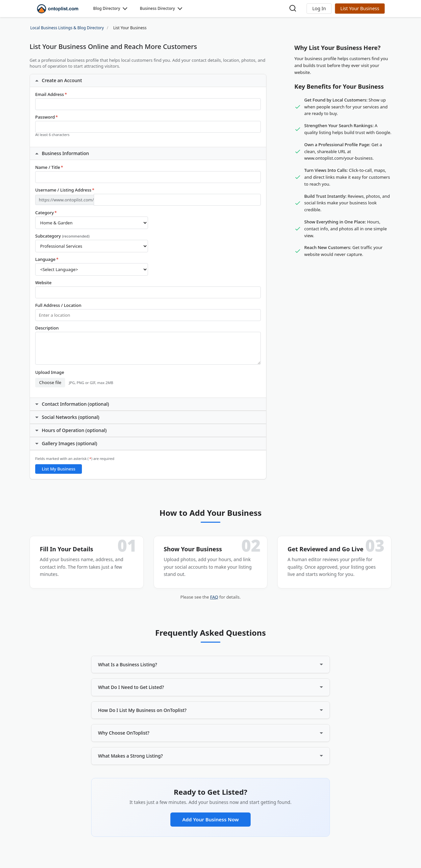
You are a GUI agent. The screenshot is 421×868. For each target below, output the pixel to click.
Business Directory (157, 8)
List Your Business (360, 8)
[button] (319, 9)
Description (47, 328)
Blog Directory (107, 8)
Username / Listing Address (65, 190)
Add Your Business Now (210, 819)
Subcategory (62, 236)
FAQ (214, 597)
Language (47, 259)
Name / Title (49, 167)
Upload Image (50, 372)
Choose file (50, 382)
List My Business (59, 469)
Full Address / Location (58, 305)
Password (47, 117)
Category (46, 213)
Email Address (51, 94)
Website (43, 283)
